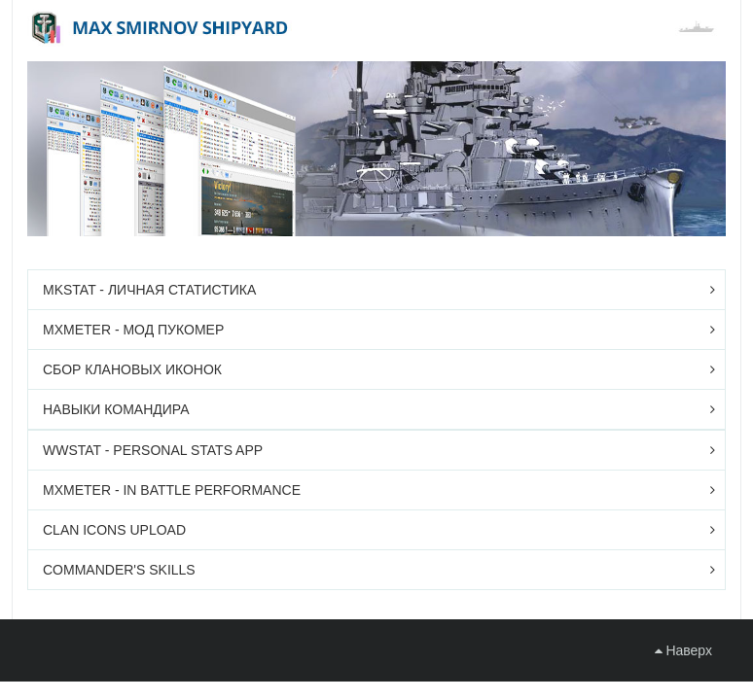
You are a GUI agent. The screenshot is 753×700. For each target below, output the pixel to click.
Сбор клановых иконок (132, 369)
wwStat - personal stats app (153, 450)
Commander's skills (119, 570)
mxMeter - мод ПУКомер (133, 330)
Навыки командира (116, 409)
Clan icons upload (114, 530)
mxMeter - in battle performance (172, 490)
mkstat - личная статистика (149, 290)
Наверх (683, 650)
